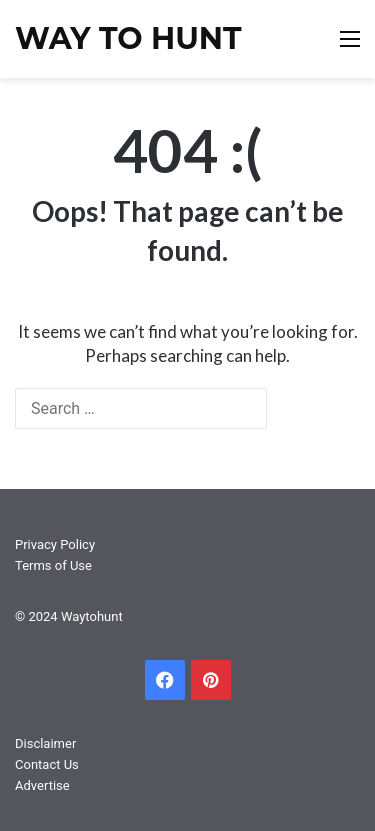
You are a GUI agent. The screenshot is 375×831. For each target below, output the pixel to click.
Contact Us (47, 764)
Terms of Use (53, 565)
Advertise (42, 785)
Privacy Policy (55, 544)
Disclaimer (45, 743)
